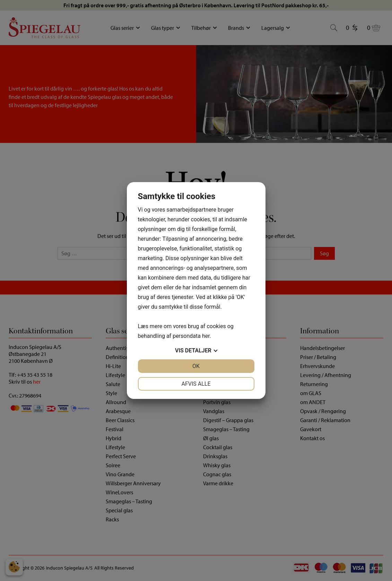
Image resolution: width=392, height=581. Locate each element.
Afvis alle (196, 384)
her (206, 336)
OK (196, 366)
